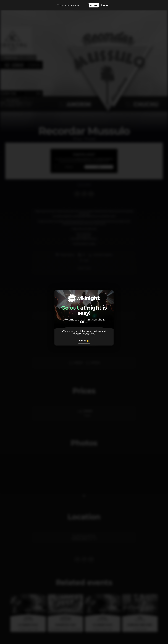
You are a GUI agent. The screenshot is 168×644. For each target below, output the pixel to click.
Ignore (105, 5)
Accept (94, 5)
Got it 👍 (84, 341)
